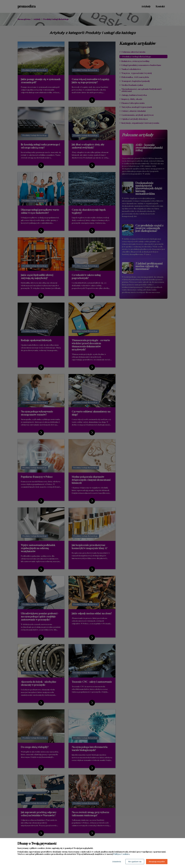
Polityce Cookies (121, 854)
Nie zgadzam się (135, 862)
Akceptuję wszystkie (157, 862)
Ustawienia (117, 862)
